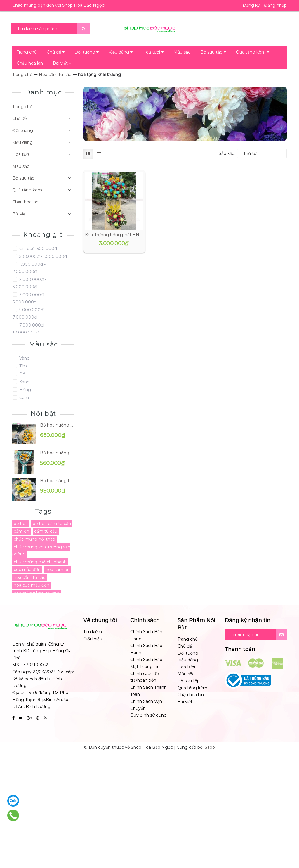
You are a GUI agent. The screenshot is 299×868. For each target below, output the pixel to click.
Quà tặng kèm (253, 52)
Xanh (24, 382)
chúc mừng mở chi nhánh (40, 562)
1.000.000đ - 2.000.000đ (29, 268)
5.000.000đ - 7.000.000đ (29, 314)
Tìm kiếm (93, 632)
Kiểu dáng (121, 52)
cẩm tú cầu (46, 531)
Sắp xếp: (227, 153)
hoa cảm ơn (58, 570)
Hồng (25, 390)
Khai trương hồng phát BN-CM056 (120, 235)
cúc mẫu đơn (27, 570)
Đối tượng (87, 52)
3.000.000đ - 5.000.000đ (29, 298)
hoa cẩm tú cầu (30, 577)
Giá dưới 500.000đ (38, 249)
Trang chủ (27, 52)
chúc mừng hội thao (34, 539)
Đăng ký (251, 5)
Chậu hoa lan (30, 63)
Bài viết (62, 63)
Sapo (210, 747)
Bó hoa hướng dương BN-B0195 (57, 425)
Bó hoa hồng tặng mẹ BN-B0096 (57, 481)
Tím (22, 366)
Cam (24, 398)
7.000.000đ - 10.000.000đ (29, 329)
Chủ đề (56, 52)
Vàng (24, 358)
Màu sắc (182, 52)
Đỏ (22, 374)
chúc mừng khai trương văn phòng (41, 551)
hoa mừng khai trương (37, 593)
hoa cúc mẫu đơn (32, 585)
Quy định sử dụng (148, 715)
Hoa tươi (153, 52)
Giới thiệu (93, 639)
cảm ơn (21, 531)
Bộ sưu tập (213, 52)
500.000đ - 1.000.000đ (42, 256)
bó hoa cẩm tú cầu (52, 524)
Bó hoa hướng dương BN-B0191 (57, 453)
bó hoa (21, 524)
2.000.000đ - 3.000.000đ (29, 283)
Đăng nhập (275, 5)
